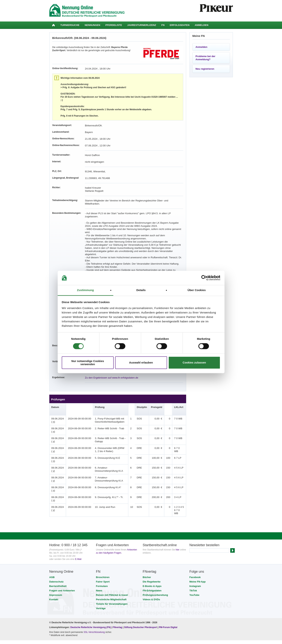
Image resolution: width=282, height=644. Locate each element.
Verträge (101, 583)
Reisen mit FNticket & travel (112, 570)
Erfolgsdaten (180, 25)
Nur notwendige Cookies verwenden (88, 363)
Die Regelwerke (152, 556)
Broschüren (103, 552)
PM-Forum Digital (168, 602)
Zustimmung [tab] (85, 290)
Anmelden (202, 25)
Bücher (147, 552)
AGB (52, 552)
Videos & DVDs (151, 574)
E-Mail (78, 534)
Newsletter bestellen (205, 520)
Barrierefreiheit (58, 561)
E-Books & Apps (152, 561)
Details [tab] (141, 290)
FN (163, 25)
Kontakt (54, 574)
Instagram (195, 561)
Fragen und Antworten (62, 565)
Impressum (56, 570)
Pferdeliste (114, 25)
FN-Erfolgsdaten (152, 565)
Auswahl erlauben (141, 363)
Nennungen (93, 25)
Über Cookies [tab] (197, 290)
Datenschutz (56, 556)
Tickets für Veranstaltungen (112, 579)
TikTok (193, 565)
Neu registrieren (205, 69)
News (99, 565)
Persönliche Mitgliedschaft (111, 574)
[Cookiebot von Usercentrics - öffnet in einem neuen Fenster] (204, 278)
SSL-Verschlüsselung (94, 607)
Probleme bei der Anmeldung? (206, 58)
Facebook (195, 552)
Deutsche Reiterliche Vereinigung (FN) (91, 602)
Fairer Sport (103, 556)
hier (178, 525)
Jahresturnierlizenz (142, 25)
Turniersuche (70, 25)
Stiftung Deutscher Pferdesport (141, 602)
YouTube (194, 570)
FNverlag (118, 602)
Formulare (102, 561)
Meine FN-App (198, 556)
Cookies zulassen (194, 363)
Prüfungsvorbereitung (155, 570)
